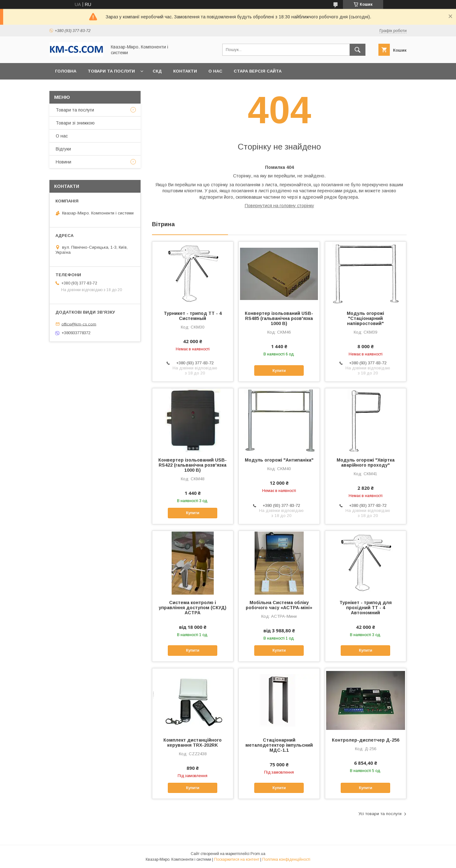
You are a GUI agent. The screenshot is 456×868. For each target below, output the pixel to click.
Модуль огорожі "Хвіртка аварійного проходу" (366, 463)
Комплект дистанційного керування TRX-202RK (193, 743)
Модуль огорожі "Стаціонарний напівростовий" (365, 318)
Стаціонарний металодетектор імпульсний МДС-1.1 (279, 745)
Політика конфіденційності (286, 859)
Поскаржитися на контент (237, 859)
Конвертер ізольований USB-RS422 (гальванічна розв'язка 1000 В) (193, 465)
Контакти (185, 71)
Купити (279, 371)
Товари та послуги (111, 71)
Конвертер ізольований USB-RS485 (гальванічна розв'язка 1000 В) (279, 318)
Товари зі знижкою (75, 123)
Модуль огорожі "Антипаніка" (279, 460)
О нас (215, 71)
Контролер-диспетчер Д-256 (366, 740)
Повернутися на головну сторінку (279, 206)
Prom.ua (258, 854)
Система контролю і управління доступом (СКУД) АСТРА (193, 608)
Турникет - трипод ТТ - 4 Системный (193, 316)
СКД (157, 71)
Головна (66, 71)
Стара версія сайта (258, 71)
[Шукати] (358, 50)
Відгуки (63, 149)
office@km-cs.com (79, 324)
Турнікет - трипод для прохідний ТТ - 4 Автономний (366, 608)
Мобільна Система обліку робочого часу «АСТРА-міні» (279, 605)
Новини (63, 162)
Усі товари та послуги (380, 814)
